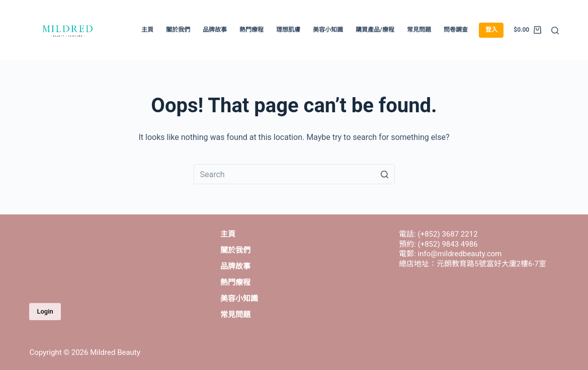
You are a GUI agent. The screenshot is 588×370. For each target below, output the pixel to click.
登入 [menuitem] (491, 30)
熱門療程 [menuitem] (251, 30)
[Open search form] (555, 30)
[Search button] (385, 174)
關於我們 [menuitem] (178, 30)
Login (45, 311)
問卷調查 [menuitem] (456, 30)
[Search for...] (294, 174)
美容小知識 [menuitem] (328, 30)
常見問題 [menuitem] (419, 30)
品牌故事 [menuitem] (215, 30)
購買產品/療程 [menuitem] (375, 30)
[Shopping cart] (527, 30)
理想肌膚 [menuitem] (288, 30)
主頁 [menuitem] (147, 30)
